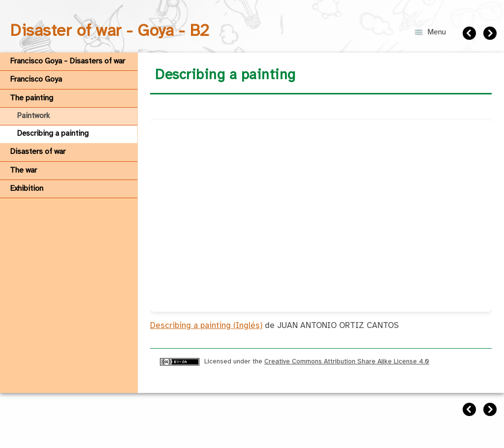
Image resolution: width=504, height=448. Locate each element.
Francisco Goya (36, 79)
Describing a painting (53, 134)
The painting (31, 98)
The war (23, 170)
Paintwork (33, 116)
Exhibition (27, 189)
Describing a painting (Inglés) (206, 326)
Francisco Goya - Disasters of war (67, 61)
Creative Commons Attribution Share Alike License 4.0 (347, 361)
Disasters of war (38, 152)
